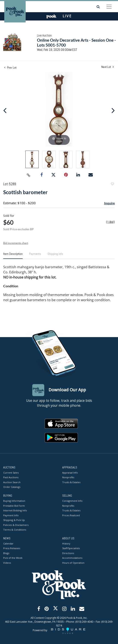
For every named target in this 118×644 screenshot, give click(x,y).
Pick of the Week (13, 558)
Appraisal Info (70, 473)
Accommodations (72, 558)
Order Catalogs (12, 487)
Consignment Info (72, 501)
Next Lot (108, 67)
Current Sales (11, 473)
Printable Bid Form (14, 506)
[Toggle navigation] (109, 7)
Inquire (109, 203)
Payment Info (11, 515)
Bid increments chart (16, 243)
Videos (7, 563)
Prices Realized (71, 515)
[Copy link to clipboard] (29, 175)
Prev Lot (10, 67)
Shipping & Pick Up (14, 520)
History (66, 544)
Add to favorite (112, 184)
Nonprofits (68, 477)
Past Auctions (11, 477)
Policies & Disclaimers (16, 525)
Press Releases (12, 548)
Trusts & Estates (71, 482)
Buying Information (14, 501)
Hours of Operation (73, 563)
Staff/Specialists (71, 548)
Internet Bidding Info (15, 511)
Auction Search (12, 482)
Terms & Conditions (15, 530)
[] (110, 222)
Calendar (8, 544)
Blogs (6, 553)
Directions (68, 553)
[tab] (13, 255)
